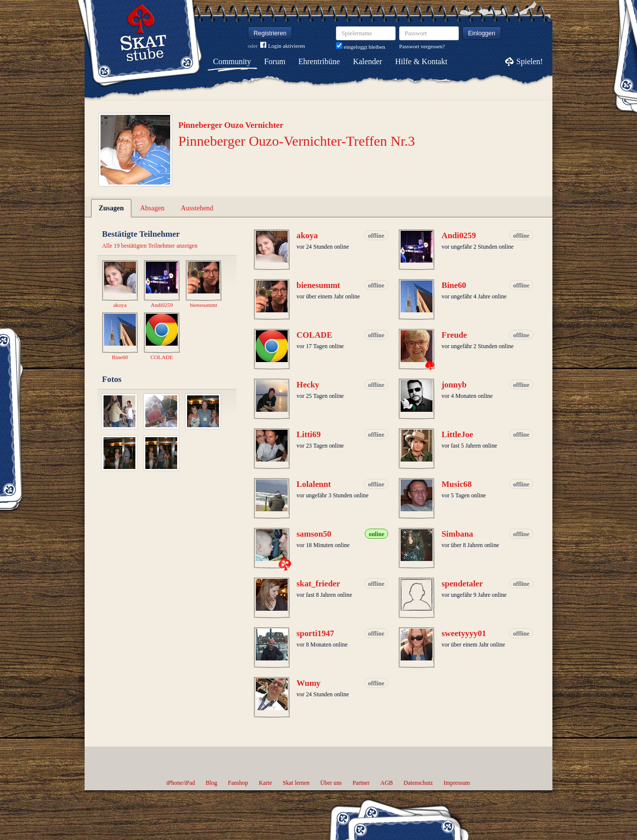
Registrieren (270, 33)
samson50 (314, 534)
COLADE (315, 335)
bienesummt (318, 285)
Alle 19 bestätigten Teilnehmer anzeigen (150, 246)
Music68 (457, 484)
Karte (265, 783)
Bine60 (454, 285)
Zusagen (111, 208)
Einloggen (482, 33)
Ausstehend (197, 208)
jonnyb (454, 385)
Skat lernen (296, 783)
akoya (307, 235)
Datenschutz (418, 783)
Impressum (457, 783)
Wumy (309, 683)
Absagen (153, 208)
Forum (275, 61)
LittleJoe (457, 434)
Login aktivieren (283, 46)
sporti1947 (316, 633)
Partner (361, 783)
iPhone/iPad (180, 783)
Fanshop (238, 783)
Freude (454, 335)
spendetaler (462, 584)
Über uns (331, 783)
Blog (211, 783)
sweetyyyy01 (464, 633)
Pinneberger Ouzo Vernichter (231, 125)
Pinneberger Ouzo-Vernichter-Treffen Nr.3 (297, 141)
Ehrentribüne (319, 61)
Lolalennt (314, 484)
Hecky (308, 385)
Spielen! (530, 61)
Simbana (457, 534)
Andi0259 (459, 235)
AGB (386, 783)
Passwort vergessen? (422, 46)
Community (232, 61)
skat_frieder (318, 584)
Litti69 (309, 434)
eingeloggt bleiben (361, 47)
